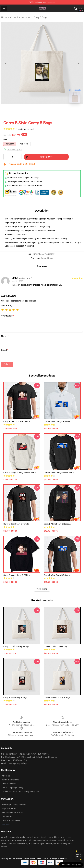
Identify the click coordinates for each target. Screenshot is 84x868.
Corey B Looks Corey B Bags (56, 646)
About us (6, 776)
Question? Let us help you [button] (71, 865)
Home (4, 17)
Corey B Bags (40, 17)
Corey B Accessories (20, 17)
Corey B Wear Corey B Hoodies (57, 422)
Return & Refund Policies (13, 812)
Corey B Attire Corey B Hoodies (57, 524)
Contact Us (7, 816)
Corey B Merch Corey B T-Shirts (17, 422)
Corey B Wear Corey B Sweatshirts (59, 473)
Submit (7, 364)
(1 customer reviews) (25, 129)
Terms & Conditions (10, 780)
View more (42, 589)
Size (5, 139)
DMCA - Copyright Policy (13, 788)
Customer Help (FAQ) (11, 820)
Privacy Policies (9, 784)
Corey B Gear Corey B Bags (15, 698)
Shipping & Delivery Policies (14, 805)
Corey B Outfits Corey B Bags (16, 646)
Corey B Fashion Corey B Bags (57, 698)
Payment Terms (9, 809)
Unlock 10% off (79, 856)
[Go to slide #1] (35, 111)
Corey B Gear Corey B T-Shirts (16, 524)
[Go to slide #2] (49, 111)
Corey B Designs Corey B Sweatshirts (19, 473)
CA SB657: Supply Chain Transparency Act (20, 792)
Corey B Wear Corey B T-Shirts (57, 575)
